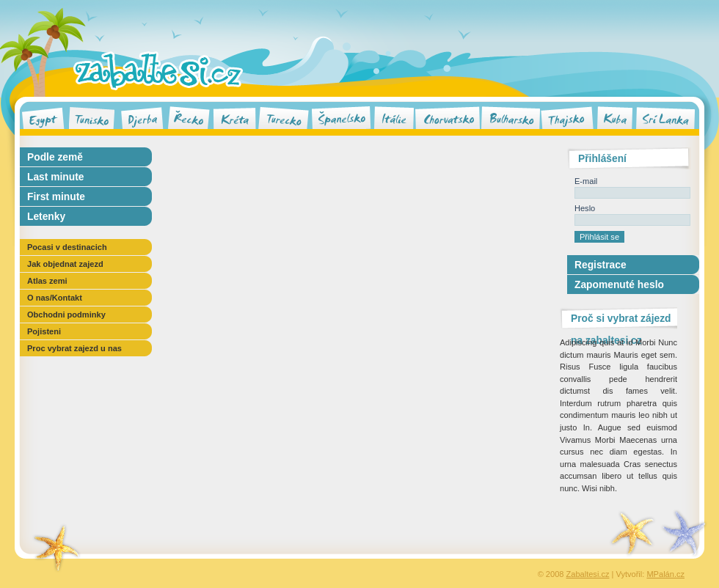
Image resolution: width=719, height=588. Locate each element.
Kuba (615, 117)
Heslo (585, 208)
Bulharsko (511, 117)
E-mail (586, 181)
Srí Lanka (665, 117)
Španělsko (342, 117)
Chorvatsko (447, 117)
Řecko (189, 117)
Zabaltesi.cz (158, 70)
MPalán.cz (665, 574)
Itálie (394, 117)
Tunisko (92, 117)
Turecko (283, 117)
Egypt (43, 117)
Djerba (142, 117)
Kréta (234, 117)
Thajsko (567, 117)
